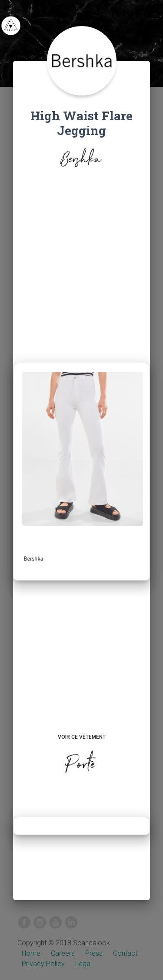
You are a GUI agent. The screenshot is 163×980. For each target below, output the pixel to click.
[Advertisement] (81, 268)
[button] (33, 559)
